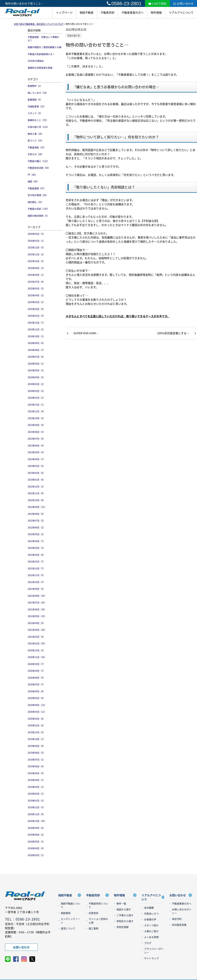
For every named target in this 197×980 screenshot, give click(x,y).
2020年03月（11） (37, 712)
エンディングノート (70, 921)
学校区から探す (125, 921)
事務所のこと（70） (38, 120)
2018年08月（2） (36, 835)
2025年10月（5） (36, 261)
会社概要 (149, 908)
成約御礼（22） (36, 202)
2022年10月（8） (36, 500)
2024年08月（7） (36, 350)
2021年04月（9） (36, 623)
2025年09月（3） (36, 268)
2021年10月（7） (36, 582)
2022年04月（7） (36, 541)
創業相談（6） (35, 99)
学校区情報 (123, 927)
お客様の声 (150, 919)
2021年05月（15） (37, 616)
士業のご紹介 (151, 931)
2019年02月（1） (36, 794)
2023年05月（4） (36, 452)
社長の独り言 (74, 36)
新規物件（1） (35, 86)
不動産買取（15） (37, 147)
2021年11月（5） (36, 575)
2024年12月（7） (36, 323)
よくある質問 (151, 937)
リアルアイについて (181, 12)
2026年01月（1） (36, 241)
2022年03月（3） (36, 548)
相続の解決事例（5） (38, 216)
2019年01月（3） (36, 801)
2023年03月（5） (36, 466)
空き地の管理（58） (38, 195)
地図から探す (124, 909)
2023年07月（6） (36, 439)
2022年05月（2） (36, 534)
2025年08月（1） (36, 275)
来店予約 (177, 919)
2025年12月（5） (36, 247)
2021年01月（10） (37, 643)
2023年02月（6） (36, 473)
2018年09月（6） (36, 828)
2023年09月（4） (36, 425)
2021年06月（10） (37, 609)
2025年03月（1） (36, 302)
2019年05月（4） (36, 773)
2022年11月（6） (36, 493)
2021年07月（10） (37, 602)
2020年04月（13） (37, 705)
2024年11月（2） (36, 329)
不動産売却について (98, 905)
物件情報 (156, 12)
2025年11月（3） (36, 254)
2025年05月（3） (36, 288)
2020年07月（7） (36, 684)
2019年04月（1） (36, 780)
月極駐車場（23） (37, 106)
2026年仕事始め (36, 61)
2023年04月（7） (36, 459)
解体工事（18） (36, 134)
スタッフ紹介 (151, 925)
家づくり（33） (36, 140)
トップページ (64, 12)
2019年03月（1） (36, 787)
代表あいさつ (151, 913)
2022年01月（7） (36, 561)
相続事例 (66, 913)
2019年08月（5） (36, 753)
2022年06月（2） (36, 527)
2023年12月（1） (36, 405)
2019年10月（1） (36, 739)
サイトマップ (151, 958)
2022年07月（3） (36, 521)
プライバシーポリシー (154, 951)
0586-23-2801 (124, 4)
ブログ (148, 943)
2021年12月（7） (36, 568)
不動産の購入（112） (38, 161)
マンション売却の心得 (98, 921)
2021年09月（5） (36, 589)
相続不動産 (87, 12)
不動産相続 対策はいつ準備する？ (43, 39)
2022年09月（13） (37, 507)
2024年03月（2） (36, 384)
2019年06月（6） (36, 766)
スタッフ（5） (35, 113)
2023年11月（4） (36, 411)
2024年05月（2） (36, 370)
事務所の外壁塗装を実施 (40, 68)
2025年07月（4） (36, 282)
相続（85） (33, 181)
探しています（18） (38, 93)
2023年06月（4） (36, 445)
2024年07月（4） (36, 357)
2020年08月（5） (36, 678)
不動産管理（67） (37, 188)
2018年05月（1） (36, 841)
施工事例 (93, 928)
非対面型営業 (179, 925)
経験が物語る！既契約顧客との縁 (44, 47)
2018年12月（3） (36, 807)
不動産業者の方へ (133, 12)
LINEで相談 (157, 3)
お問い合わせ (183, 3)
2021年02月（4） (36, 637)
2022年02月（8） (36, 555)
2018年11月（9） (36, 814)
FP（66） (32, 175)
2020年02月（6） (36, 719)
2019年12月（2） (36, 732)
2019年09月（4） (36, 746)
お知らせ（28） (36, 154)
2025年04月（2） (36, 295)
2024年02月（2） (36, 391)
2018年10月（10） (37, 821)
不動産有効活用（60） (39, 168)
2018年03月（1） (36, 855)
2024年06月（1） (36, 364)
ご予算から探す (125, 915)
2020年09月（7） (36, 671)
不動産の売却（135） (38, 209)
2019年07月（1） (36, 760)
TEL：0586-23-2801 (23, 919)
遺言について (68, 928)
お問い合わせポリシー (182, 911)
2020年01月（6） (36, 725)
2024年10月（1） (36, 336)
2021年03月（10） (37, 630)
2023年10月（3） (36, 418)
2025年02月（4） (36, 309)
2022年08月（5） (36, 514)
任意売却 (93, 913)
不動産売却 (107, 12)
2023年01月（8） (36, 480)
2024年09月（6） (36, 343)
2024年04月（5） (36, 377)
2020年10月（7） (36, 664)
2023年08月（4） (36, 432)
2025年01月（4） (36, 316)
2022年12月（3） (36, 486)
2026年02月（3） (36, 234)
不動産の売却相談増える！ (41, 54)
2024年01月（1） (36, 398)
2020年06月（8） (36, 691)
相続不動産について (71, 905)
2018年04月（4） (36, 848)
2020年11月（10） (37, 657)
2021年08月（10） (37, 596)
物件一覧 (121, 903)
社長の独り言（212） (38, 127)
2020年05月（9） (36, 698)
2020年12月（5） (36, 650)
